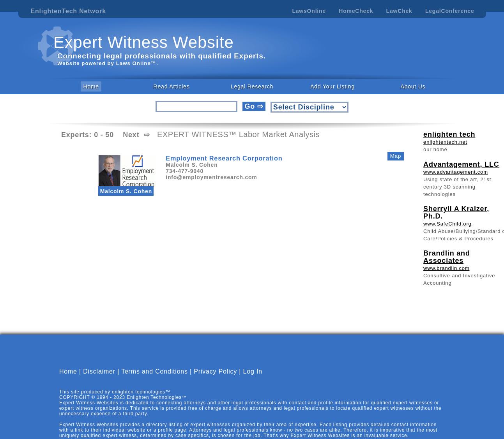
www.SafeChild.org (447, 224)
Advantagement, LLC (461, 164)
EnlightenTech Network (68, 11)
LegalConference (450, 11)
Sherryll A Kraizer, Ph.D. (456, 212)
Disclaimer (99, 371)
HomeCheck (356, 11)
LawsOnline (309, 11)
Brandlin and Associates (447, 257)
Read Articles (172, 86)
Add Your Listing (332, 86)
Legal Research (252, 86)
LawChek (399, 11)
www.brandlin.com (446, 268)
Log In (253, 371)
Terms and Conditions (155, 371)
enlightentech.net (445, 142)
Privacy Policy (215, 371)
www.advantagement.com (456, 172)
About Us (413, 86)
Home (91, 86)
